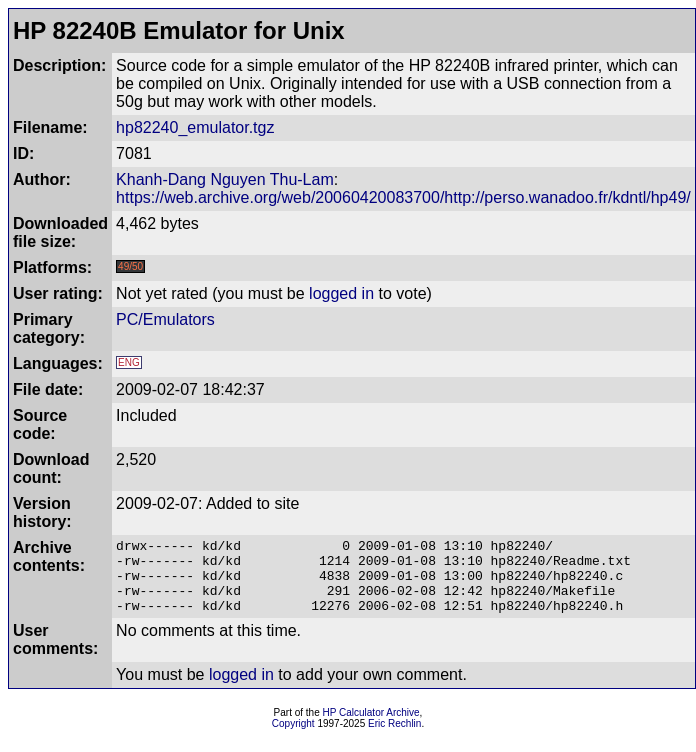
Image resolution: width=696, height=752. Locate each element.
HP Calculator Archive (371, 727)
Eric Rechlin (394, 738)
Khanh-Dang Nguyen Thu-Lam (225, 179)
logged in (341, 293)
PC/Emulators (165, 319)
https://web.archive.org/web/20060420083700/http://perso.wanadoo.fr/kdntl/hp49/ (403, 197)
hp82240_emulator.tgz (195, 127)
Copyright (293, 738)
